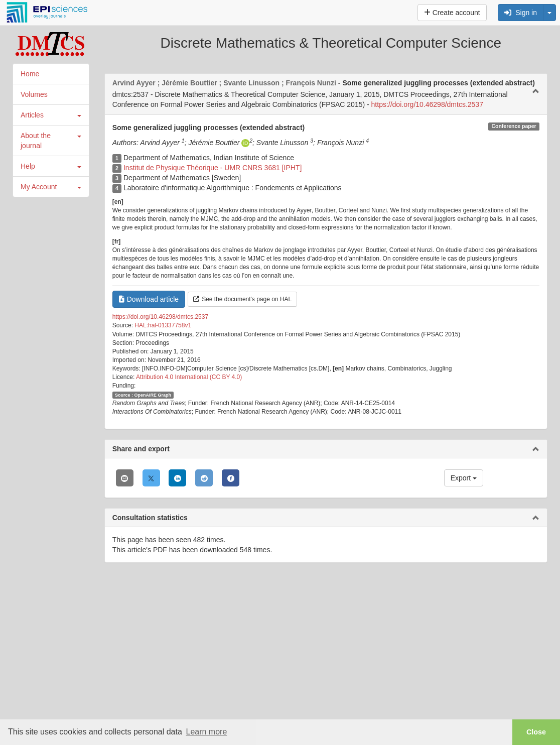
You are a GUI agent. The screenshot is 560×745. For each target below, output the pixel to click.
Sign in (521, 13)
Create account (452, 13)
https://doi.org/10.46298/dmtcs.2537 (427, 104)
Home (30, 74)
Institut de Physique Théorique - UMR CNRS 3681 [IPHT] (213, 168)
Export (464, 478)
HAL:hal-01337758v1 (163, 325)
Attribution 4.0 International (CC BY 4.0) (189, 377)
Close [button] (536, 732)
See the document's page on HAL (242, 299)
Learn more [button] (206, 732)
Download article (149, 299)
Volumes (34, 94)
